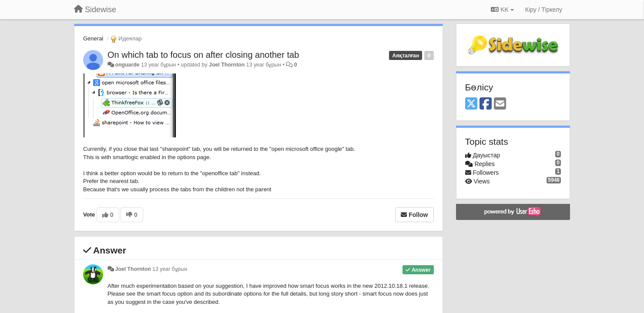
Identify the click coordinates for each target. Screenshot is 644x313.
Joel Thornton (227, 65)
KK (502, 10)
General (93, 38)
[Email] (500, 104)
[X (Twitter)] (471, 104)
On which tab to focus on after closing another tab (203, 55)
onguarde (127, 65)
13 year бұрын (170, 269)
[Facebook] (486, 104)
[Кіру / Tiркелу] (544, 10)
